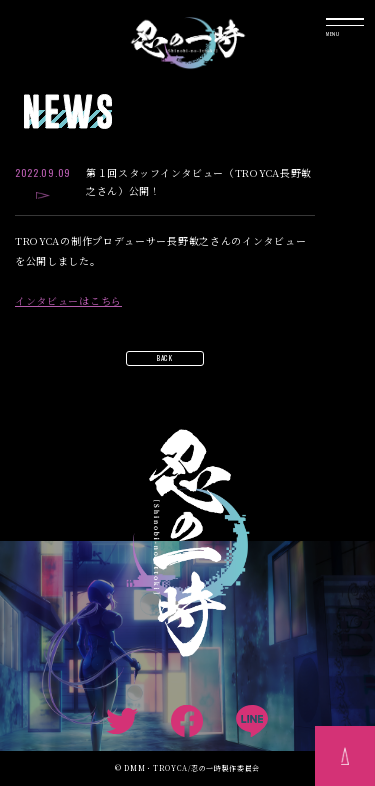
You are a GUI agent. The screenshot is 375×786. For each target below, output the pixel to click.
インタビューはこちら (68, 301)
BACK (165, 358)
